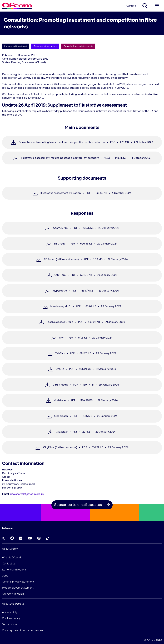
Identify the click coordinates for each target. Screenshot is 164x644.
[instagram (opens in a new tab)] (39, 538)
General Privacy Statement (18, 582)
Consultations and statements (78, 46)
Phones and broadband (16, 46)
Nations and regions (14, 570)
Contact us (9, 564)
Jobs (5, 576)
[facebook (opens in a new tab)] (12, 538)
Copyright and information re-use (22, 630)
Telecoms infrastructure (45, 46)
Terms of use (10, 624)
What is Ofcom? (12, 558)
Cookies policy (11, 618)
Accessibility (10, 612)
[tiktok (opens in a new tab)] (48, 538)
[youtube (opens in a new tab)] (30, 538)
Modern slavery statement (18, 588)
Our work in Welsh (13, 594)
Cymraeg (131, 6)
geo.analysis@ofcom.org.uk (27, 494)
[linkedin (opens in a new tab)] (21, 538)
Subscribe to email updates (82, 505)
